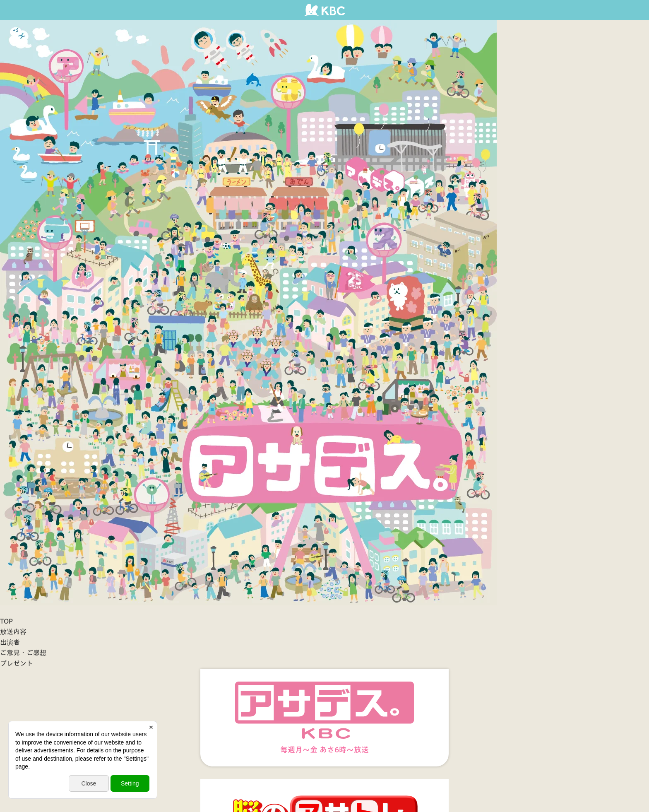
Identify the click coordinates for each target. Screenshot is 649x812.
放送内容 (13, 631)
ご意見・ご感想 (23, 653)
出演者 (10, 642)
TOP (6, 621)
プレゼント (17, 663)
